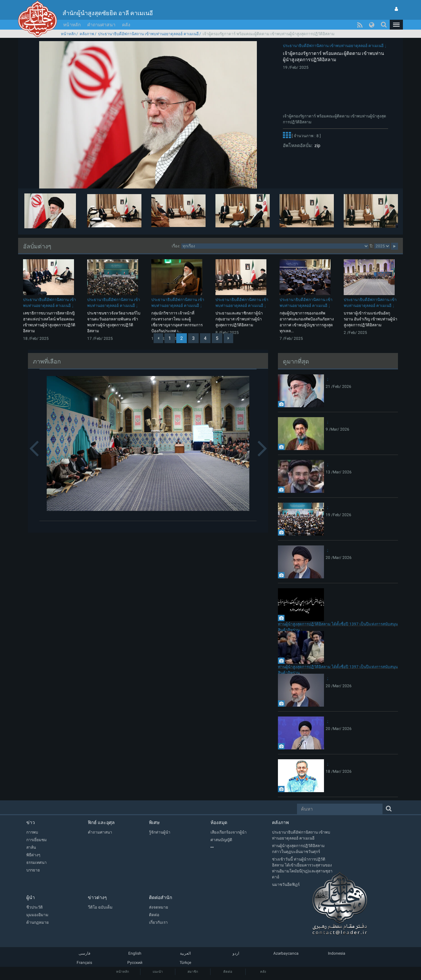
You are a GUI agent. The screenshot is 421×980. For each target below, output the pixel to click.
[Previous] (158, 338)
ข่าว (31, 822)
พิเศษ (154, 822)
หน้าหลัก (72, 25)
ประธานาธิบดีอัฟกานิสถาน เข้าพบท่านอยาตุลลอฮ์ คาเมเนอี (148, 34)
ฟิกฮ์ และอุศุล (101, 822)
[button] (396, 25)
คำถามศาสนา (101, 25)
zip (316, 145)
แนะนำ (158, 972)
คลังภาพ (87, 34)
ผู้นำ (31, 897)
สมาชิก (193, 972)
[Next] (228, 338)
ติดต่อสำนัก (161, 897)
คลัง (126, 25)
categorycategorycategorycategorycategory (275, 246)
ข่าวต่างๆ (97, 897)
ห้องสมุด (219, 822)
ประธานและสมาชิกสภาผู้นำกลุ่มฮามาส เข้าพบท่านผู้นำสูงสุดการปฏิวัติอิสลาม (239, 319)
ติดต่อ (228, 972)
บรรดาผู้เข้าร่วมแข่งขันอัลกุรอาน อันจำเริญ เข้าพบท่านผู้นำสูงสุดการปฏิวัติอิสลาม (371, 319)
